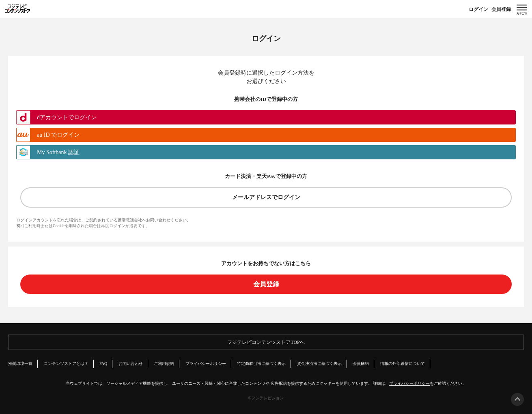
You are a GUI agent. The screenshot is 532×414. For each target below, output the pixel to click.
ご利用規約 (164, 364)
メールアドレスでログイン (266, 197)
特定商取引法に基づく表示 (261, 364)
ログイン (478, 9)
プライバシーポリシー (206, 364)
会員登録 (501, 9)
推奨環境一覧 (20, 364)
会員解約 (361, 364)
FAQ (103, 364)
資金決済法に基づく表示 (319, 364)
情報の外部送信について (403, 364)
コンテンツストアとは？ (66, 364)
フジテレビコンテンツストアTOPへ (266, 342)
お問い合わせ (131, 364)
